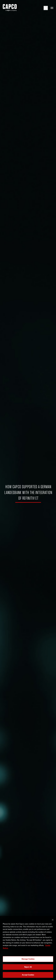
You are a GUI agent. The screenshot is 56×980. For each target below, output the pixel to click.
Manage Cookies (28, 959)
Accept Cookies (28, 975)
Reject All (28, 967)
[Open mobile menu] (52, 8)
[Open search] (46, 8)
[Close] (53, 920)
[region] (28, 948)
